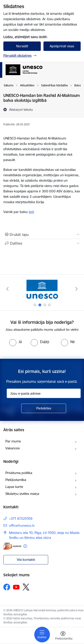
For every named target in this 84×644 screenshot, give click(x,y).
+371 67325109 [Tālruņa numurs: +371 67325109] (21, 519)
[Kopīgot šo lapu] (42, 243)
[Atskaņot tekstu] (21, 109)
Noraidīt (22, 46)
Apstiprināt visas (62, 46)
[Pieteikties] (44, 408)
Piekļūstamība (16, 480)
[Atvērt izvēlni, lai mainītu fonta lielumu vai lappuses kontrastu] (63, 636)
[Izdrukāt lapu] (42, 235)
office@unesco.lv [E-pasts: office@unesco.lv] (22, 525)
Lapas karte (14, 487)
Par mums (13, 441)
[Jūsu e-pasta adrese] (44, 393)
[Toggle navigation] (42, 635)
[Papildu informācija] (25, 546)
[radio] (15, 342)
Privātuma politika (19, 473)
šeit (31, 212)
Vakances (13, 448)
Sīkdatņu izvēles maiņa (22, 494)
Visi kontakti (26, 560)
